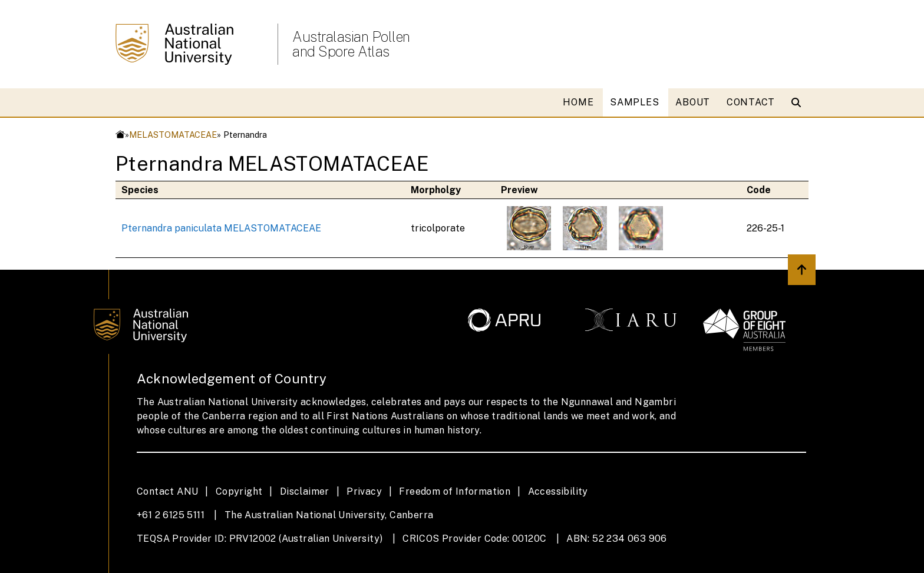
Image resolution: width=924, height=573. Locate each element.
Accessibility (558, 491)
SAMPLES (634, 102)
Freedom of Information (455, 491)
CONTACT (751, 102)
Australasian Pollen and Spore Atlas (351, 44)
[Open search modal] (799, 102)
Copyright (239, 491)
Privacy (364, 491)
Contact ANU (167, 491)
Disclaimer (305, 491)
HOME (578, 102)
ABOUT (693, 102)
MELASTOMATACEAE (173, 135)
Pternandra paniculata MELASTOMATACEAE (221, 228)
